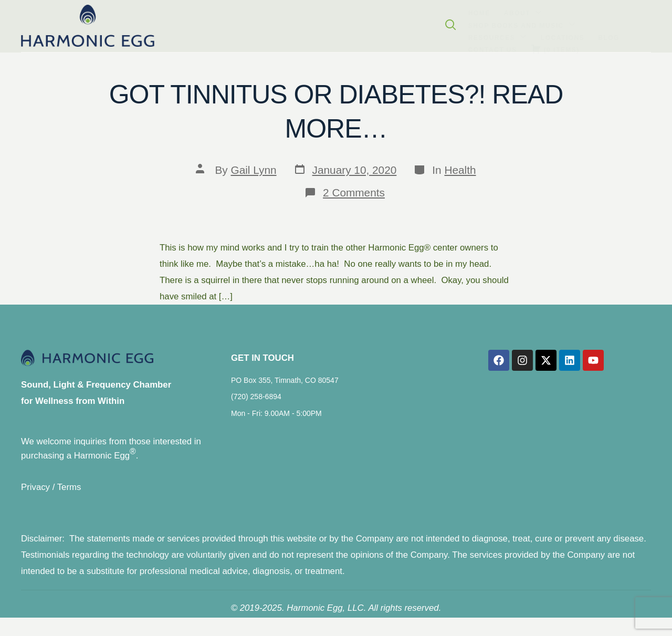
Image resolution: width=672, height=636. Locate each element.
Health (460, 170)
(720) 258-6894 (256, 404)
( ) (495, 23)
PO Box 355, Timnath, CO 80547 (285, 388)
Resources (307, 23)
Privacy (35, 496)
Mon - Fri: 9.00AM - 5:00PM (276, 420)
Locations (363, 24)
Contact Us (441, 24)
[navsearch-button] (657, 25)
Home (105, 24)
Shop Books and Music (219, 23)
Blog (401, 24)
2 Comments (354, 192)
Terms (69, 496)
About (140, 23)
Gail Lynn (253, 170)
